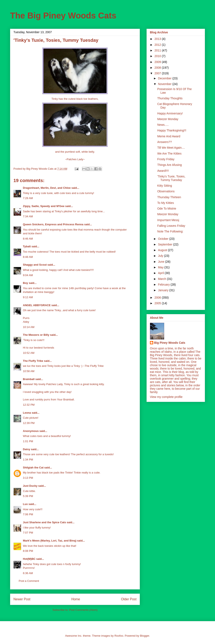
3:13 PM (28, 478)
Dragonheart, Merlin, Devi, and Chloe (47, 188)
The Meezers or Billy (36, 335)
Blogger (144, 636)
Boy (26, 283)
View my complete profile (166, 397)
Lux (25, 504)
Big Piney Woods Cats (170, 343)
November (165, 84)
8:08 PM (28, 551)
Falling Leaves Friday (171, 226)
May (161, 267)
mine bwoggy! (46, 292)
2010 (158, 56)
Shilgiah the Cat (33, 468)
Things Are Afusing (170, 165)
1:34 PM (28, 460)
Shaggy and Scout (35, 265)
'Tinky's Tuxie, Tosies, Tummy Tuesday (171, 178)
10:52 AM (29, 353)
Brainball (29, 379)
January (164, 290)
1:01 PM (28, 441)
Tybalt (27, 246)
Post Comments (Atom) (83, 610)
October (164, 239)
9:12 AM (28, 297)
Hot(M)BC (29, 559)
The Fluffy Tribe (33, 361)
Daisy (27, 449)
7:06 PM (28, 514)
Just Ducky (30, 486)
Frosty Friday (166, 159)
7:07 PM (28, 533)
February (164, 285)
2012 (158, 45)
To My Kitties (166, 203)
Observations (166, 191)
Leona (27, 413)
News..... (163, 125)
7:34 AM (28, 216)
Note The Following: (170, 231)
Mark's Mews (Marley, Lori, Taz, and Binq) (50, 541)
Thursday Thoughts (170, 98)
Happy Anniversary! (170, 113)
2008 (158, 68)
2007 (158, 73)
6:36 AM (28, 573)
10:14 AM (29, 327)
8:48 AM (28, 257)
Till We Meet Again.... (171, 148)
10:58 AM (29, 371)
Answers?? (165, 142)
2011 (158, 50)
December (165, 78)
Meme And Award (169, 136)
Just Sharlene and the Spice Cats (44, 522)
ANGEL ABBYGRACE (37, 305)
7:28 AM (28, 198)
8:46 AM (28, 239)
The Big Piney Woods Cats (63, 16)
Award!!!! (163, 171)
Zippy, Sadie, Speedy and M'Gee (44, 206)
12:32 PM (29, 405)
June (161, 262)
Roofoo (119, 636)
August (163, 250)
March (162, 279)
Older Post (129, 599)
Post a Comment (29, 581)
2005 (158, 303)
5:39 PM (28, 496)
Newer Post (22, 599)
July (161, 256)
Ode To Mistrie (167, 209)
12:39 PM (29, 423)
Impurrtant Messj (168, 220)
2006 (158, 298)
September (165, 244)
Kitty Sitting (165, 186)
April (161, 273)
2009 (158, 62)
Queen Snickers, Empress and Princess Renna (53, 224)
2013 (158, 39)
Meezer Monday (168, 119)
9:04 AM (28, 275)
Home (76, 599)
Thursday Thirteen (169, 197)
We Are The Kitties (169, 153)
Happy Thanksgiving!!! (172, 130)
